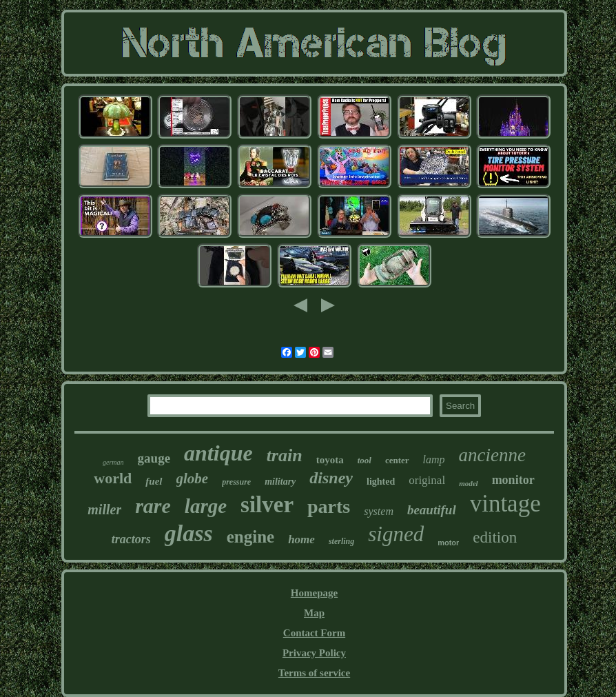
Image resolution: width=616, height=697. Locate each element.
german (113, 462)
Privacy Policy (314, 653)
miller (104, 509)
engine (250, 537)
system (379, 511)
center (397, 460)
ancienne (492, 455)
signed (396, 534)
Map (314, 613)
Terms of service (314, 673)
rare (153, 506)
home (301, 539)
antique (218, 453)
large (206, 506)
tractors (131, 539)
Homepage (314, 593)
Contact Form (314, 633)
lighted (381, 482)
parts (329, 506)
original (427, 480)
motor (448, 543)
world (113, 478)
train (285, 455)
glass (189, 533)
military (280, 482)
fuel (154, 481)
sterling (341, 541)
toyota (330, 460)
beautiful (432, 510)
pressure (236, 482)
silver (267, 505)
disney (331, 478)
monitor (513, 480)
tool (365, 460)
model (469, 483)
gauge (154, 458)
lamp (434, 459)
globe (193, 478)
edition (495, 537)
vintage (505, 504)
